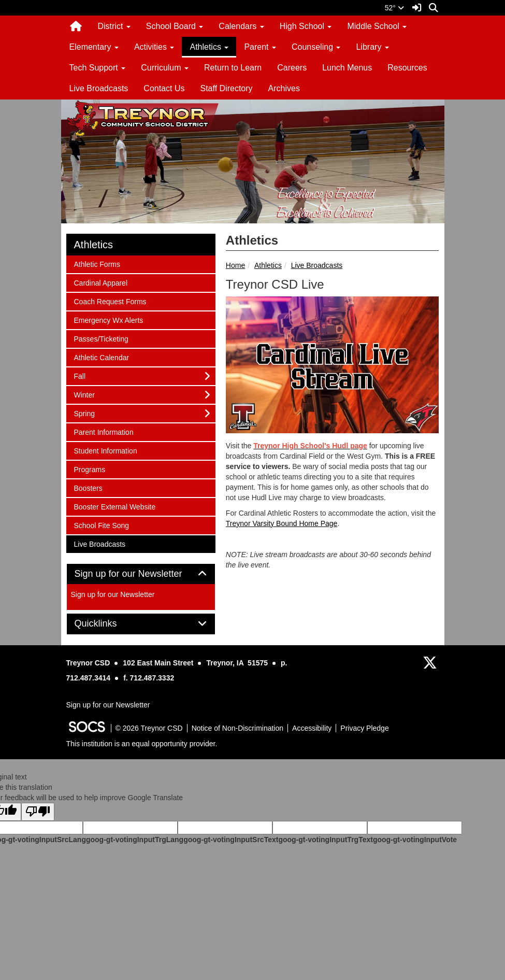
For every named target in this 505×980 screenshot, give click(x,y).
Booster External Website (115, 506)
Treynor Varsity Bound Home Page (282, 523)
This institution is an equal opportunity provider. (142, 744)
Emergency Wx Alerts (109, 319)
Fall (88, 375)
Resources (407, 68)
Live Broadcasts (99, 88)
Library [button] (372, 47)
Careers (292, 68)
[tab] (141, 574)
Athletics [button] (209, 47)
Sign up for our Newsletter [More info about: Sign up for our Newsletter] (113, 594)
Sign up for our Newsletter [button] (140, 574)
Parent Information (104, 431)
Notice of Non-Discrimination (237, 728)
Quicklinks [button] (107, 624)
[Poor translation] (38, 812)
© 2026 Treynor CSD (149, 728)
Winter (88, 394)
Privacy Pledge (364, 728)
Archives (284, 88)
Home (235, 265)
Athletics (268, 265)
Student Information (105, 450)
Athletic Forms (97, 264)
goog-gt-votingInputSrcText (231, 840)
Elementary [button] (94, 47)
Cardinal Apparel (101, 282)
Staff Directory (226, 88)
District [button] (114, 26)
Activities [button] (154, 47)
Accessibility (312, 728)
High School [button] (306, 26)
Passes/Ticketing (101, 338)
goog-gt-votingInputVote (415, 840)
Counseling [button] (316, 47)
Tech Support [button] (98, 68)
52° (394, 8)
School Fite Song (102, 525)
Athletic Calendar (102, 357)
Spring (88, 413)
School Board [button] (175, 26)
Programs (90, 469)
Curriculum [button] (165, 68)
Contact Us (164, 88)
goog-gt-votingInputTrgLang (135, 840)
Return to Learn (233, 68)
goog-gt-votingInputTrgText (325, 840)
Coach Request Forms (110, 301)
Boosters (88, 487)
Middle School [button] (377, 26)
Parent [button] (260, 47)
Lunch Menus (347, 68)
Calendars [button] (241, 26)
